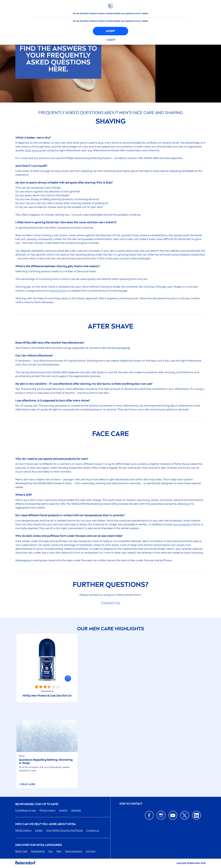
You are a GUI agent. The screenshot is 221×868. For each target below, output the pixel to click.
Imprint (63, 810)
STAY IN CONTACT (131, 804)
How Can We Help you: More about (46, 824)
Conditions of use (26, 810)
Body (21, 851)
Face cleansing (74, 851)
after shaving (34, 150)
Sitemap (76, 810)
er (39, 830)
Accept (110, 31)
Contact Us (110, 603)
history (23, 830)
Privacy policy (47, 810)
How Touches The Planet (64, 830)
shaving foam (59, 291)
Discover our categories (39, 845)
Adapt (111, 40)
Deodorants (38, 851)
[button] (68, 678)
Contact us (93, 830)
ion (183, 524)
